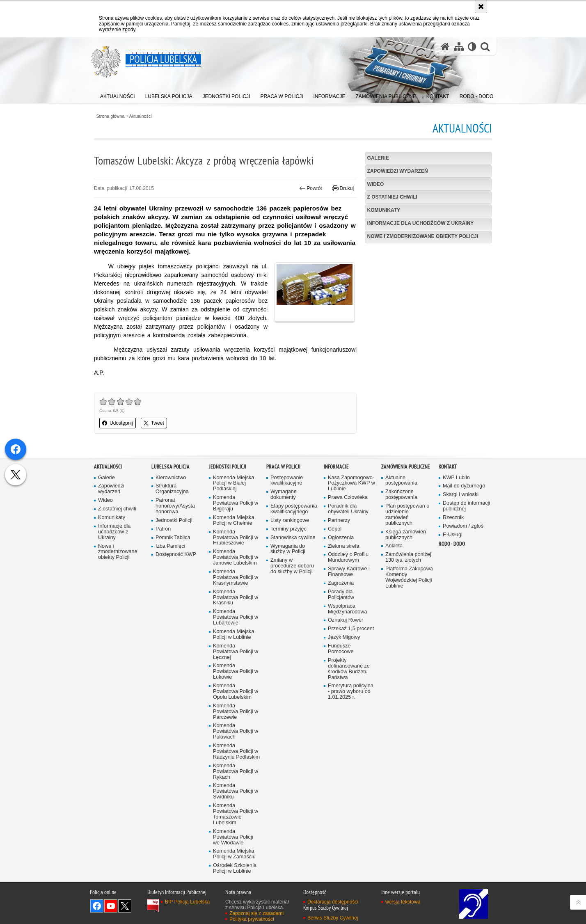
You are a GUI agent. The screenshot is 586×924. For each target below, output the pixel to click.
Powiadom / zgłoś (463, 589)
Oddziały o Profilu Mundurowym (348, 621)
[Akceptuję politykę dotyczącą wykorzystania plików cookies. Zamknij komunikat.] (481, 7)
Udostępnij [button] (118, 423)
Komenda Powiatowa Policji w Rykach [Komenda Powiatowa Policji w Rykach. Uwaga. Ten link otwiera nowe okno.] (236, 835)
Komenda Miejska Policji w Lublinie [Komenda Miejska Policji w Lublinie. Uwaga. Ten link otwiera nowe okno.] (233, 698)
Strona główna (110, 116)
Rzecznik (453, 581)
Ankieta (394, 610)
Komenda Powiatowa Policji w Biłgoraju (236, 566)
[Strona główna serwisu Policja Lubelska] (445, 47)
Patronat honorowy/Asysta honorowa (175, 569)
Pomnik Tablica (173, 601)
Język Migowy (344, 701)
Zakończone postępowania (401, 558)
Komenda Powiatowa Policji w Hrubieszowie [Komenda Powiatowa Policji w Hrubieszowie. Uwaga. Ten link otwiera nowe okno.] (236, 601)
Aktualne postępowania (401, 544)
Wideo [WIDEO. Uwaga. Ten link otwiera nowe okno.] (376, 184)
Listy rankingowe (290, 584)
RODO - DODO (452, 607)
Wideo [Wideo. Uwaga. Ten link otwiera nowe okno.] (105, 564)
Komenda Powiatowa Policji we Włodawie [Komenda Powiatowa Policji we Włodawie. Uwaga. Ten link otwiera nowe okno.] (233, 900)
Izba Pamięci (170, 610)
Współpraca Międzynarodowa (347, 672)
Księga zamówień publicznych (406, 598)
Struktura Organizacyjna (172, 552)
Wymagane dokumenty (284, 558)
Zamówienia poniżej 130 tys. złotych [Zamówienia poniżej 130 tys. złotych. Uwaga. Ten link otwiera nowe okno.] (408, 621)
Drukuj (343, 188)
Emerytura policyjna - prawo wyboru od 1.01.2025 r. (351, 755)
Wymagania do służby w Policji (288, 612)
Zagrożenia (341, 646)
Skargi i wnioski (461, 558)
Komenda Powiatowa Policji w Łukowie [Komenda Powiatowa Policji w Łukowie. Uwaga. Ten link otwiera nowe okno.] (236, 735)
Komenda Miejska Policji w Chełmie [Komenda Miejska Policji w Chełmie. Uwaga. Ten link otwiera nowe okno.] (233, 584)
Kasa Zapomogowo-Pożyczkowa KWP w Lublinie (351, 547)
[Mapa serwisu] (459, 47)
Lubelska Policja (171, 530)
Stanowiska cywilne (293, 601)
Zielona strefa (344, 610)
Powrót (311, 188)
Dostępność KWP (176, 618)
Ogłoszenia (341, 601)
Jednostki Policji (174, 584)
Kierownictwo (171, 541)
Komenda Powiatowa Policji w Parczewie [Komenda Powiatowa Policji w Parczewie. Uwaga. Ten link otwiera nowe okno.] (236, 775)
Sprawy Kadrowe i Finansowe (349, 635)
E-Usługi (453, 598)
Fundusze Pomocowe (341, 712)
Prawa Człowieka (348, 561)
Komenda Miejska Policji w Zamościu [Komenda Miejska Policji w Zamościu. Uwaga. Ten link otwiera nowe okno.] (234, 918)
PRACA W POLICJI (283, 530)
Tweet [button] (154, 423)
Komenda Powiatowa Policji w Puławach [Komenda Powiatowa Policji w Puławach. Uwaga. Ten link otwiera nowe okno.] (236, 795)
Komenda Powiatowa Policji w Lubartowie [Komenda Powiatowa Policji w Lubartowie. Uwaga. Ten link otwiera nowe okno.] (236, 681)
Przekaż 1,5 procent (351, 692)
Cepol (335, 592)
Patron (163, 592)
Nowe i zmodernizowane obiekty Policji (423, 236)
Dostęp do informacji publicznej (466, 569)
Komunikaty (384, 210)
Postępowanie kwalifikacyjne (287, 544)
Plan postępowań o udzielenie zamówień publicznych (407, 578)
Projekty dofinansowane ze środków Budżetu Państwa (349, 732)
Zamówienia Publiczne (406, 530)
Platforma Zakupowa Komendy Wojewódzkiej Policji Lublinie (409, 641)
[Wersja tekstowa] (472, 47)
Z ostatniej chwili (392, 197)
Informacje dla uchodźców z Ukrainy (421, 223)
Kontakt (448, 530)
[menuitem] (118, 95)
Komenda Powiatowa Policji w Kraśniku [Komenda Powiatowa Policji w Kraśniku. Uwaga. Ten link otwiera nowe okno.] (236, 661)
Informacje (336, 530)
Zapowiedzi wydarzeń (398, 171)
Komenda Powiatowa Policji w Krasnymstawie (236, 641)
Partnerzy (339, 584)
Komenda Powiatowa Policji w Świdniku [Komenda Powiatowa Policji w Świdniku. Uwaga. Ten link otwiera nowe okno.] (236, 855)
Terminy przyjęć (288, 592)
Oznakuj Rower (346, 684)
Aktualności (141, 116)
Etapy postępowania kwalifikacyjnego (294, 572)
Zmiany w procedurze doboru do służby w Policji (292, 630)
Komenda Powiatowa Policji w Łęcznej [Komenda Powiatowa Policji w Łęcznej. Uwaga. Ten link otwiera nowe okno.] (236, 715)
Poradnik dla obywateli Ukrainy (348, 572)
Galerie (378, 158)
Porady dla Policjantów (341, 658)
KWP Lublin (456, 541)
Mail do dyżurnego (464, 550)
